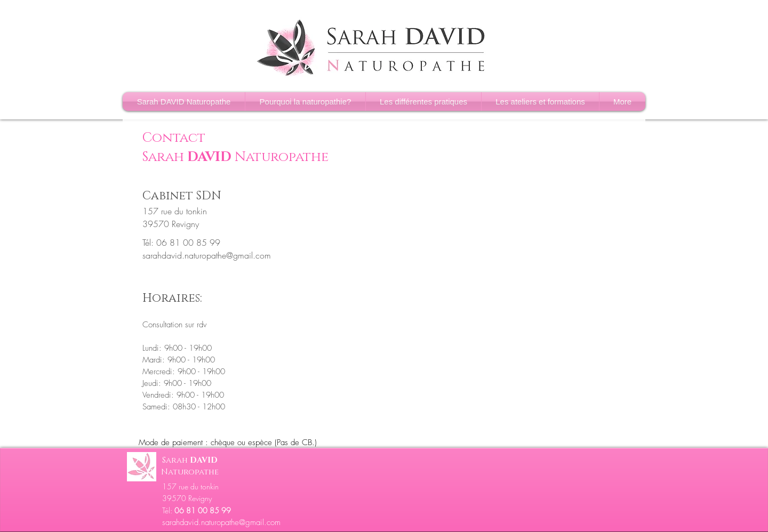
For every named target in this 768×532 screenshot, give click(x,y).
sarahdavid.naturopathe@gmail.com (207, 255)
